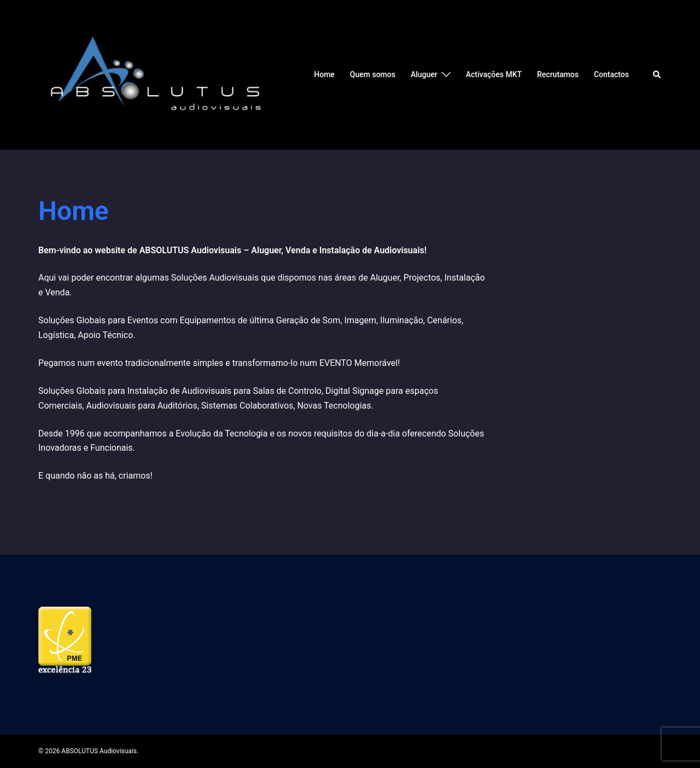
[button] (657, 75)
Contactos (611, 74)
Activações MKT (494, 74)
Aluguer (424, 74)
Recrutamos (558, 74)
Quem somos (373, 74)
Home (324, 74)
